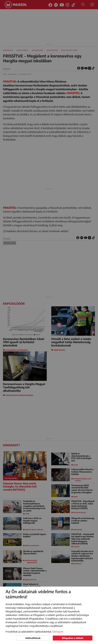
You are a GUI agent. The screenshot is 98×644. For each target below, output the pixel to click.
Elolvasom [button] (58, 632)
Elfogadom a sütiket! (73, 638)
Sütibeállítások (33, 638)
